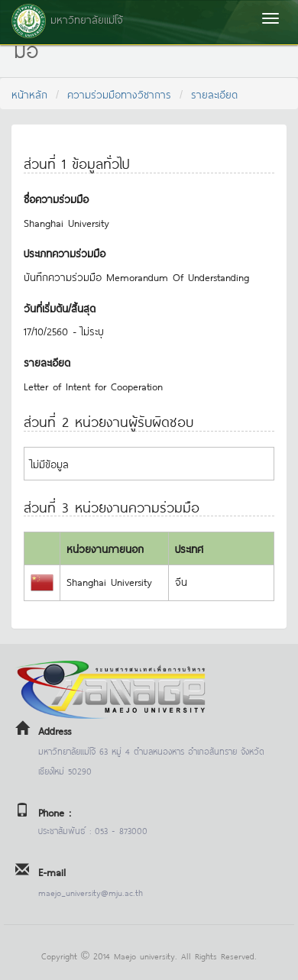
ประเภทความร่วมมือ (65, 252)
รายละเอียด (214, 94)
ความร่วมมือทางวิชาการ (119, 94)
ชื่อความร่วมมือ (56, 198)
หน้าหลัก (29, 94)
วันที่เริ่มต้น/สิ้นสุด (60, 307)
